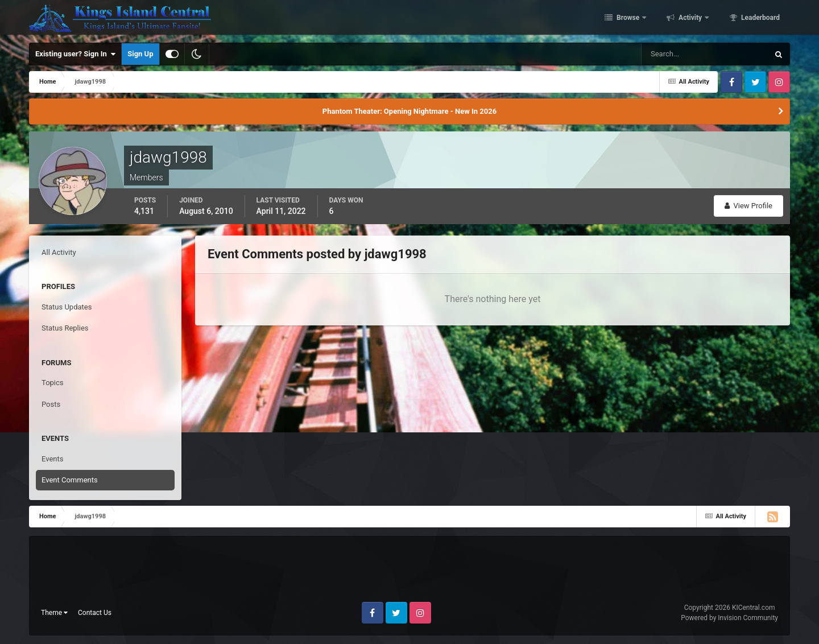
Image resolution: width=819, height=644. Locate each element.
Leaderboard (760, 19)
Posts (51, 404)
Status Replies (65, 328)
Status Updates (67, 307)
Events (52, 459)
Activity (690, 19)
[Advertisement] (409, 573)
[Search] (670, 54)
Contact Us (95, 613)
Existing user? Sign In (75, 54)
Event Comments (70, 480)
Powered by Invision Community (729, 618)
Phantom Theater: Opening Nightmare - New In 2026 (409, 111)
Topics (53, 383)
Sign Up (140, 54)
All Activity (59, 252)
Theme (54, 613)
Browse (628, 19)
